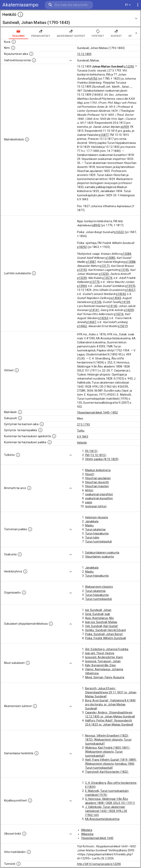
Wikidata (87, 830)
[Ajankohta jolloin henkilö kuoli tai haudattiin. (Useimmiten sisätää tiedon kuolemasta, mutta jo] (54, 436)
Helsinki (82, 443)
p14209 (129, 310)
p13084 (126, 254)
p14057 (130, 290)
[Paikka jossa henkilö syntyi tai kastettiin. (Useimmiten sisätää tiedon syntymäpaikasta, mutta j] (40, 430)
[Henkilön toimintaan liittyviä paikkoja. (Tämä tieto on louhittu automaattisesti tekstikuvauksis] (30, 529)
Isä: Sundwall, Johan (98, 610)
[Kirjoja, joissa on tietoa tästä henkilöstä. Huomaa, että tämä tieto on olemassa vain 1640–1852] (30, 800)
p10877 (104, 135)
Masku (89, 525)
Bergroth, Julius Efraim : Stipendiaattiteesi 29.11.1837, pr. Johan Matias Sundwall (111, 692)
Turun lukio (92, 537)
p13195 (124, 270)
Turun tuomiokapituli (99, 541)
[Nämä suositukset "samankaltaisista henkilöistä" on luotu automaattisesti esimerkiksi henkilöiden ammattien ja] (37, 753)
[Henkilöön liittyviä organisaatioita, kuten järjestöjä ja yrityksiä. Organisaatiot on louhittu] (24, 593)
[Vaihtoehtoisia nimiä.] (34, 60)
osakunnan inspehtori (99, 494)
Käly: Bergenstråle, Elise (101, 665)
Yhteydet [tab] (98, 33)
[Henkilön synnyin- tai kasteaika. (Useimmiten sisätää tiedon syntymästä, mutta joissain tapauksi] (42, 424)
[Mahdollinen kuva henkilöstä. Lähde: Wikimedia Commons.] (14, 42)
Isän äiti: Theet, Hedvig (100, 653)
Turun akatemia (95, 529)
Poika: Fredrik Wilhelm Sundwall (106, 638)
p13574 (107, 278)
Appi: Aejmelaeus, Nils (99, 618)
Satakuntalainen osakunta (102, 553)
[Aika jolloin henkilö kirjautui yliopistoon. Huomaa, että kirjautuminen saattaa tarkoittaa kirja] (31, 54)
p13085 (110, 258)
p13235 (104, 274)
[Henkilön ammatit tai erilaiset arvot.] (29, 488)
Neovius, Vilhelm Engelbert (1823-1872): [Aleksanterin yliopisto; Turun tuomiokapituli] (108, 740)
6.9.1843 (83, 437)
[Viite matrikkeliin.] (29, 852)
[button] (70, 18)
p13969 (82, 286)
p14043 (116, 298)
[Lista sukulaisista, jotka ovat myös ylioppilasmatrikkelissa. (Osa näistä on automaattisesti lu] (51, 624)
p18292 (82, 247)
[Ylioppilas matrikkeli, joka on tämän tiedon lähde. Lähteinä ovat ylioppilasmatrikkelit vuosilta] (20, 412)
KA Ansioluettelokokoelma (102, 819)
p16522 (119, 232)
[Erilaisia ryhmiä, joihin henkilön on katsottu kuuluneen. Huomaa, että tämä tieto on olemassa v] (25, 571)
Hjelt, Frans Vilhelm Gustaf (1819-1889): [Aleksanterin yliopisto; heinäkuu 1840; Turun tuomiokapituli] (111, 764)
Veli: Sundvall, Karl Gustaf (102, 626)
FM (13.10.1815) (96, 455)
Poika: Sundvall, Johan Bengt (104, 634)
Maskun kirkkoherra (98, 470)
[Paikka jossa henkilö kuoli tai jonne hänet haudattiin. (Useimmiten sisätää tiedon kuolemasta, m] (50, 442)
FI (128, 5)
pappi (89, 502)
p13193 (82, 270)
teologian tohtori (96, 506)
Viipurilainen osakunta (99, 557)
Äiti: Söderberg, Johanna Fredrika (107, 649)
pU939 (125, 127)
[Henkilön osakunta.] (20, 554)
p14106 (97, 302)
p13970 (130, 286)
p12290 (129, 67)
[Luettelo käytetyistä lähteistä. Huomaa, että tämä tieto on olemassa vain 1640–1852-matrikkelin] (17, 370)
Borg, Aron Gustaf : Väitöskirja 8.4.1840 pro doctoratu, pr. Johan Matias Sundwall (110, 704)
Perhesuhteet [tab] (41, 33)
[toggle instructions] (20, 14)
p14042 (121, 294)
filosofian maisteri (97, 486)
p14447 (91, 322)
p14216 (119, 314)
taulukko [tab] (18, 33)
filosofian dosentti (97, 482)
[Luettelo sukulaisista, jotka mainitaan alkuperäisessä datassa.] (34, 273)
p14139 (125, 302)
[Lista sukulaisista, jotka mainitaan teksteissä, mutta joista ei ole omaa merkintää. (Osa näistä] (28, 663)
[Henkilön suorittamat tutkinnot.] (18, 455)
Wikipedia (87, 834)
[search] (69, 5)
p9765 (93, 79)
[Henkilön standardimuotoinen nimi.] (13, 48)
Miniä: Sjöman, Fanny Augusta (105, 677)
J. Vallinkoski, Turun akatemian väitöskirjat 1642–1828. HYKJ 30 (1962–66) (106, 811)
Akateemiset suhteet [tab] (71, 33)
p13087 (91, 262)
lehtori (89, 490)
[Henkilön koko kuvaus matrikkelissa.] (27, 139)
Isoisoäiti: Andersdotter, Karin (104, 657)
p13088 (130, 262)
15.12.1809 (84, 54)
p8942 (96, 225)
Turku (81, 431)
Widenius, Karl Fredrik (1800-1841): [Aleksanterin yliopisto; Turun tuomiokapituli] (108, 752)
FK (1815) (91, 451)
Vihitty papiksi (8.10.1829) (102, 459)
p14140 (112, 306)
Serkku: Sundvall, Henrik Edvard (105, 630)
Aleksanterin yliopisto (99, 587)
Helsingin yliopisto (97, 517)
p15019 (123, 326)
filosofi (90, 474)
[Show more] (71, 60)
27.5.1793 (83, 425)
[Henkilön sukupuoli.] (20, 418)
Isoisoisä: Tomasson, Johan (103, 661)
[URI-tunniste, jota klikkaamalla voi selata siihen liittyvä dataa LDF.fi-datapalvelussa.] (19, 864)
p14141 (94, 310)
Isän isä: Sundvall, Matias (101, 622)
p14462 (82, 326)
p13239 (82, 278)
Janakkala (92, 521)
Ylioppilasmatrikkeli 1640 (97, 838)
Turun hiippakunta (97, 533)
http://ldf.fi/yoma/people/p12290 (99, 864)
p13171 (105, 266)
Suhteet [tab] (116, 33)
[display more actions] (138, 5)
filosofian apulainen (98, 478)
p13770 (95, 282)
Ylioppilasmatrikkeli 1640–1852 (98, 413)
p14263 (103, 318)
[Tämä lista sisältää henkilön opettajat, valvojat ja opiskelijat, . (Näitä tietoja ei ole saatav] (35, 706)
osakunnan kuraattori (99, 498)
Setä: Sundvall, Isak (98, 614)
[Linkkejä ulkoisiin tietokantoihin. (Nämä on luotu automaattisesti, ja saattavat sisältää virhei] (24, 834)
